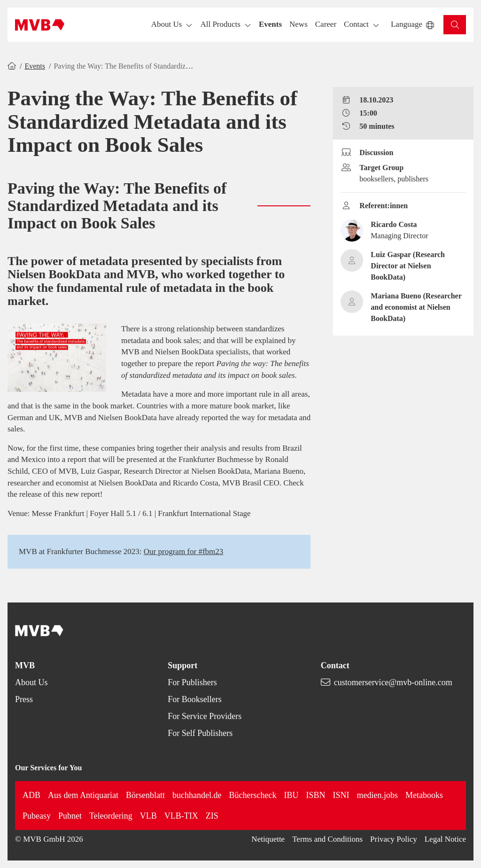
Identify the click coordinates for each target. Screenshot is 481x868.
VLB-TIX (181, 816)
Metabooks (424, 795)
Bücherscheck (252, 795)
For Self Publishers (200, 733)
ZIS (212, 816)
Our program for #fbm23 (184, 551)
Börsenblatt (145, 795)
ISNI (341, 795)
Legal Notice (445, 839)
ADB (31, 795)
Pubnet (70, 816)
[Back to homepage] (40, 25)
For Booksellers (195, 699)
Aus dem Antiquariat (83, 795)
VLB (148, 816)
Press (24, 699)
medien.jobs (377, 795)
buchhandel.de (197, 795)
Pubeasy (37, 816)
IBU (291, 795)
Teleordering (111, 816)
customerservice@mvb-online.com (393, 682)
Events (35, 66)
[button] (270, 25)
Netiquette (268, 839)
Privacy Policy (394, 839)
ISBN (315, 795)
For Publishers (192, 682)
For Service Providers (205, 716)
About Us (31, 682)
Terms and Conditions (327, 839)
